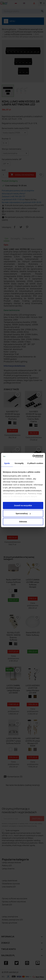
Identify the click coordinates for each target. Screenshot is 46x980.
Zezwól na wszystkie (23, 505)
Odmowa (23, 521)
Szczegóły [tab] (19, 463)
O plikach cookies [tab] (35, 463)
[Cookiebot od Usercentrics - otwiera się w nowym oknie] (33, 456)
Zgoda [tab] (7, 463)
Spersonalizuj (23, 513)
